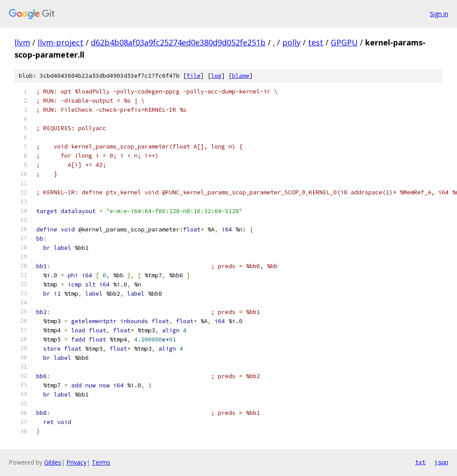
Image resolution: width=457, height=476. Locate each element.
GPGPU (344, 42)
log (216, 76)
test (316, 42)
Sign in (439, 14)
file (194, 76)
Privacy (76, 462)
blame (241, 76)
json (441, 462)
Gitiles (53, 462)
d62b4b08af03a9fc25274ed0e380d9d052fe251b (178, 42)
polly (291, 42)
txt (420, 462)
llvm (22, 42)
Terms (101, 462)
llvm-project (61, 42)
